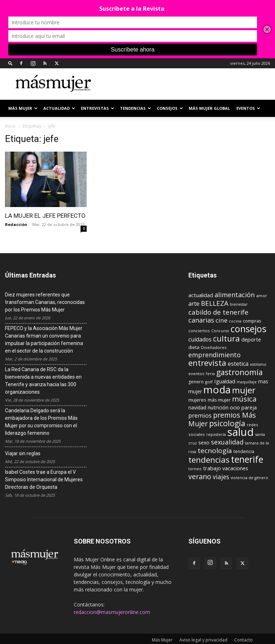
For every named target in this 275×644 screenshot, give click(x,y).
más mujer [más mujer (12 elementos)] (219, 400)
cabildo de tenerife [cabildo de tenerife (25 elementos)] (218, 312)
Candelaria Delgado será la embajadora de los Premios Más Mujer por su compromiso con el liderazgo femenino (41, 422)
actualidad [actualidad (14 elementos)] (201, 295)
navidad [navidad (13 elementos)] (197, 407)
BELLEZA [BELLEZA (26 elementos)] (215, 303)
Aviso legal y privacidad (203, 640)
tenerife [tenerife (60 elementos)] (247, 459)
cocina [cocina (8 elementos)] (235, 321)
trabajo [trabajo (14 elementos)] (212, 468)
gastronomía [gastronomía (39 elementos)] (240, 372)
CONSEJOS (170, 108)
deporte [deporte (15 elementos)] (251, 339)
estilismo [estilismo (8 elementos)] (258, 364)
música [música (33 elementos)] (244, 399)
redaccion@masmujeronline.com (112, 612)
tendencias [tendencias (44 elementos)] (209, 460)
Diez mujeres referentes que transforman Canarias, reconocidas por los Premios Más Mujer (45, 302)
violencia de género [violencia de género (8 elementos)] (249, 478)
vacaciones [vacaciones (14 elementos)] (235, 468)
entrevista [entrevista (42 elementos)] (207, 363)
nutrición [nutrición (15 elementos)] (218, 407)
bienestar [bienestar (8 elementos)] (239, 304)
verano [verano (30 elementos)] (200, 476)
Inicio (10, 126)
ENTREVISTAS (98, 108)
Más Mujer (23, 108)
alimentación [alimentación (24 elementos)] (235, 295)
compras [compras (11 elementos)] (252, 321)
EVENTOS (248, 108)
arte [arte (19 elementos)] (194, 303)
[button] (10, 63)
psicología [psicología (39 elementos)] (227, 423)
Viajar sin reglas (23, 453)
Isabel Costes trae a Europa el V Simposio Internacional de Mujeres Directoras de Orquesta (44, 480)
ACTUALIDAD (59, 108)
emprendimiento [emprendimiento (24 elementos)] (214, 355)
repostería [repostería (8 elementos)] (216, 434)
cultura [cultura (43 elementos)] (226, 338)
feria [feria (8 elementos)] (210, 374)
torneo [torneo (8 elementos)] (195, 469)
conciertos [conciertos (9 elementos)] (199, 331)
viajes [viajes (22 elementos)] (221, 477)
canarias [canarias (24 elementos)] (201, 320)
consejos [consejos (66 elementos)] (249, 329)
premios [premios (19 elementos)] (200, 415)
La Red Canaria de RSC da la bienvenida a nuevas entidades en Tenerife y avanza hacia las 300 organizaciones (43, 381)
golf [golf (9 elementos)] (209, 382)
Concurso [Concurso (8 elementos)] (220, 331)
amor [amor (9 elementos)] (262, 296)
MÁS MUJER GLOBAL (209, 108)
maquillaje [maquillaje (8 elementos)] (247, 382)
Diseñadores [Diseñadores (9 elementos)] (214, 347)
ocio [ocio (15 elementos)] (235, 407)
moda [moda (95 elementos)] (217, 389)
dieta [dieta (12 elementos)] (194, 347)
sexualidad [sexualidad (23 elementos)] (227, 442)
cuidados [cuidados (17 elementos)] (200, 339)
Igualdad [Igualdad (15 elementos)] (225, 381)
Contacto (243, 640)
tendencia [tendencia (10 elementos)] (244, 451)
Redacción (16, 224)
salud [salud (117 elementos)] (241, 432)
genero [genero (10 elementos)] (196, 382)
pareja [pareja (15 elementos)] (249, 407)
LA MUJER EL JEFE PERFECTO (45, 216)
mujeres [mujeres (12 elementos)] (197, 400)
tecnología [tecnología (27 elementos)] (215, 451)
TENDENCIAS (136, 108)
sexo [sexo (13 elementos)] (204, 443)
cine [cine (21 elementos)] (221, 320)
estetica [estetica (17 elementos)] (238, 364)
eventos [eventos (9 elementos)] (196, 373)
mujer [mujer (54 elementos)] (244, 390)
